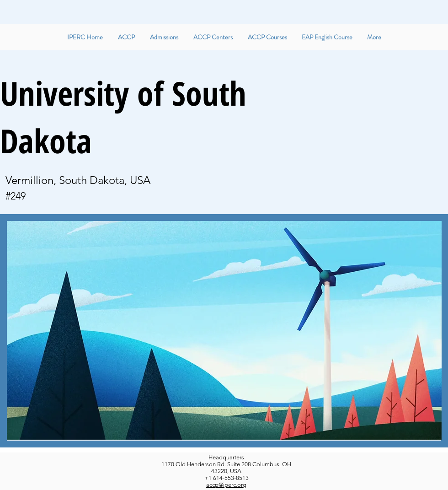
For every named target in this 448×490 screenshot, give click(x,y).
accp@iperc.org (226, 485)
